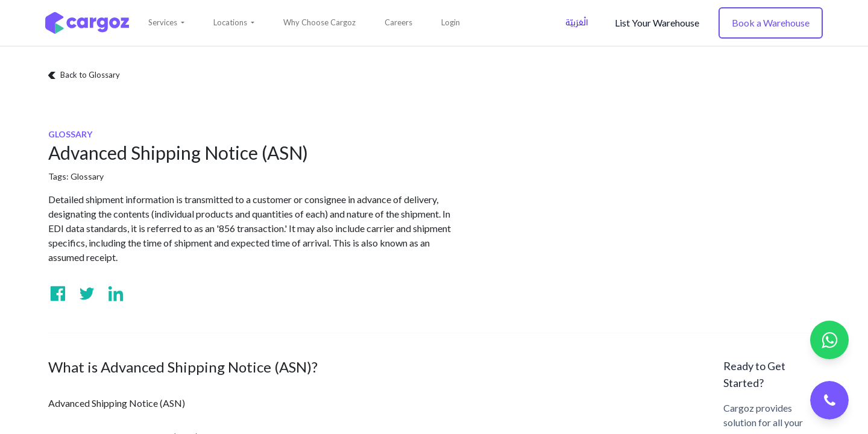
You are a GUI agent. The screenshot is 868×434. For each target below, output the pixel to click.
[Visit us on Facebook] (58, 294)
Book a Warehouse (771, 23)
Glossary (87, 176)
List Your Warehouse (657, 23)
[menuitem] (319, 23)
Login (451, 22)
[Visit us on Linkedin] (116, 294)
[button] (166, 23)
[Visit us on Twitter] (87, 294)
